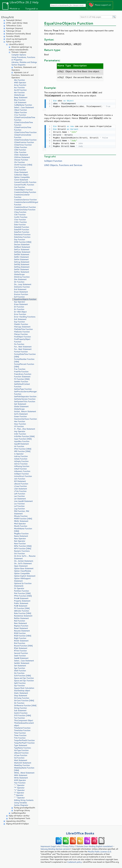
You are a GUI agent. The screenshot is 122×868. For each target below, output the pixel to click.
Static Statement (21, 693)
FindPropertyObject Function (22, 340)
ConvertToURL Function (24, 185)
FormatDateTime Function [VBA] (25, 355)
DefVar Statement (22, 272)
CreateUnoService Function (25, 200)
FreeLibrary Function (23, 374)
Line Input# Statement (23, 501)
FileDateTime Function (23, 329)
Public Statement (21, 603)
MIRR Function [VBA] (23, 519)
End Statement (20, 289)
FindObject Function (22, 337)
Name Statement (21, 536)
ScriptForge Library (22, 810)
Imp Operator (20, 431)
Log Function (19, 509)
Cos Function (20, 187)
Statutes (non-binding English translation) (94, 846)
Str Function (19, 703)
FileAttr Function (21, 324)
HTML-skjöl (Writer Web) (17, 23)
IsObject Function (21, 474)
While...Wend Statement (24, 773)
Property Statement (22, 601)
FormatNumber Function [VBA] (24, 360)
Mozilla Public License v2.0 (99, 852)
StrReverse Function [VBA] (25, 705)
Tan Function (19, 718)
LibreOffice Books (80, 833)
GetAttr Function (21, 382)
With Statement (21, 775)
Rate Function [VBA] (23, 613)
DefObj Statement (22, 264)
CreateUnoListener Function (22, 196)
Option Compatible (22, 177)
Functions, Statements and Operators (24, 69)
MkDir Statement (21, 521)
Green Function (20, 416)
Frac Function (20, 369)
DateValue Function (22, 237)
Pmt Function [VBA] (22, 593)
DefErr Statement (21, 257)
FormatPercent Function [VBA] (24, 365)
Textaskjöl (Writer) (14, 20)
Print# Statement (21, 598)
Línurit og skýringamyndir (17, 39)
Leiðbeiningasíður (19, 813)
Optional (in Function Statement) (23, 585)
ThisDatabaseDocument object (24, 724)
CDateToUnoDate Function (25, 140)
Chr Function (19, 162)
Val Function (19, 758)
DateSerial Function (22, 235)
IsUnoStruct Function (23, 476)
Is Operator (19, 454)
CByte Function (20, 112)
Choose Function (21, 160)
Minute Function (21, 516)
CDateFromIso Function (24, 142)
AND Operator (20, 83)
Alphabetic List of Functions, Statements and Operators (22, 75)
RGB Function (20, 633)
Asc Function (19, 88)
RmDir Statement (21, 641)
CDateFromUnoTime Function (23, 129)
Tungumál (30, 8)
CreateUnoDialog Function (25, 192)
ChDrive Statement (22, 157)
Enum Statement (21, 292)
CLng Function (20, 170)
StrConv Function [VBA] (24, 701)
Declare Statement (22, 244)
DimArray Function (22, 277)
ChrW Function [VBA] (23, 165)
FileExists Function (22, 332)
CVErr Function (20, 222)
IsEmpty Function (21, 461)
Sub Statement (20, 710)
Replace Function (21, 626)
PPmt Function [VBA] (23, 596)
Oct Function (19, 553)
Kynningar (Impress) (14, 28)
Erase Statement (21, 304)
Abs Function (19, 80)
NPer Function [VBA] (23, 546)
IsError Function (21, 464)
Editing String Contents (24, 800)
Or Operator (19, 588)
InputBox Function (22, 441)
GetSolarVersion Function (25, 399)
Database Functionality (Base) (18, 34)
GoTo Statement (21, 414)
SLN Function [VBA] (22, 676)
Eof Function (19, 297)
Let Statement (20, 499)
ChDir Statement (21, 155)
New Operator (20, 539)
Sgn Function (20, 668)
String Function (20, 708)
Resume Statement (22, 631)
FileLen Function (21, 334)
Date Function (20, 225)
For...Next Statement (23, 347)
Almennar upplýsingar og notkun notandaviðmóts (20, 48)
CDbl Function (20, 150)
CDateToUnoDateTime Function (23, 124)
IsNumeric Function (22, 471)
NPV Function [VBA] (23, 549)
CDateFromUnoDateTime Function (25, 119)
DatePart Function (22, 232)
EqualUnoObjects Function (25, 299)
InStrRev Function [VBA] (24, 436)
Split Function (20, 683)
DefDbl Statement (22, 254)
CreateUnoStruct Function (25, 207)
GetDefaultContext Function (22, 385)
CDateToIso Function (23, 145)
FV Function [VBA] (22, 379)
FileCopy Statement (22, 327)
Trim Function (20, 738)
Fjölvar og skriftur (13, 42)
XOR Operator (20, 780)
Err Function (19, 309)
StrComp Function (22, 698)
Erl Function (19, 307)
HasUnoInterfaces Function (25, 419)
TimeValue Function (22, 730)
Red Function (20, 621)
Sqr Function (19, 686)
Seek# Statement (21, 658)
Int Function (19, 446)
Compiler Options (19, 55)
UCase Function (21, 755)
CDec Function (20, 152)
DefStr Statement (21, 269)
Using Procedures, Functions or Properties (23, 58)
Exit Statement (20, 319)
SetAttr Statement (22, 663)
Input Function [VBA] (23, 439)
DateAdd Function (22, 227)
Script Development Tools (19, 818)
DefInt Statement (21, 259)
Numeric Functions (22, 551)
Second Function (21, 653)
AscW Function (20, 90)
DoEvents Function (22, 287)
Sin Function (19, 673)
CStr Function (20, 215)
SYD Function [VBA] (23, 715)
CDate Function (21, 147)
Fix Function (19, 344)
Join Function (20, 479)
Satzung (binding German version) (55, 849)
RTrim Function (20, 651)
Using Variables (20, 803)
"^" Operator (19, 798)
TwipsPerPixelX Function (24, 740)
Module (13, 8)
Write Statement (21, 778)
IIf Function (19, 426)
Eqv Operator (20, 302)
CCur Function (20, 115)
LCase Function (20, 486)
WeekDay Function (22, 765)
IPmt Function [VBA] (23, 449)
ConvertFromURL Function (25, 182)
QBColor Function (22, 611)
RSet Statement (21, 648)
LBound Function (21, 484)
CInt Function (20, 167)
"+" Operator (19, 790)
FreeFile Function (21, 372)
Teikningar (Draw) (14, 31)
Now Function (20, 544)
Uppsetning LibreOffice (16, 821)
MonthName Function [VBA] (23, 530)
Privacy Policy (68, 846)
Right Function (20, 638)
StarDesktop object (22, 691)
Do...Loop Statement (23, 284)
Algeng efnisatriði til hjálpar (17, 824)
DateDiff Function (22, 230)
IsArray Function (21, 456)
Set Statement (20, 666)
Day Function (20, 240)
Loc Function (19, 504)
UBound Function (21, 753)
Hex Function (20, 421)
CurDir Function (21, 217)
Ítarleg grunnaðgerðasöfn (24, 808)
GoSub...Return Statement (25, 411)
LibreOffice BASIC (16, 44)
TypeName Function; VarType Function (23, 749)
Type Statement (21, 745)
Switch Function (21, 713)
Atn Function (19, 92)
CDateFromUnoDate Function (23, 136)
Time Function (20, 733)
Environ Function (21, 294)
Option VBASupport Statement (22, 580)
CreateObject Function (23, 190)
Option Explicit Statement (25, 576)
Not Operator (20, 541)
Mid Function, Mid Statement (22, 512)
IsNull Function (20, 469)
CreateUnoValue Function (25, 210)
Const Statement (21, 180)
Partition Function (22, 591)
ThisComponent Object (24, 720)
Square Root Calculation (24, 688)
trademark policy (74, 862)
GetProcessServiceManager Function (25, 393)
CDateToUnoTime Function (25, 132)
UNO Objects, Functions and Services (63, 165)
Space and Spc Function (24, 678)
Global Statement (21, 406)
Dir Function (19, 282)
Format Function (21, 352)
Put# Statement (21, 606)
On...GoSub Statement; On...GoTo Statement (24, 562)
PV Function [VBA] (22, 608)
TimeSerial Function (22, 728)
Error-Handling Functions (25, 317)
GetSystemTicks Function (25, 401)
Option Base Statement (24, 568)
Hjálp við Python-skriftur (19, 816)
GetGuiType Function (23, 389)
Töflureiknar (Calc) (14, 26)
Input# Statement (21, 444)
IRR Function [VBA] (22, 451)
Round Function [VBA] (23, 646)
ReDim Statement (21, 618)
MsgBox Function (21, 534)
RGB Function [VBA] (23, 636)
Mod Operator (20, 524)
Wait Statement (21, 760)
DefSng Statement (22, 267)
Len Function (19, 496)
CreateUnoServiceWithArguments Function (25, 203)
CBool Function (20, 110)
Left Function (20, 494)
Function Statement (22, 377)
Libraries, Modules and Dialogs (24, 62)
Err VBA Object (20, 312)
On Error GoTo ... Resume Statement (25, 557)
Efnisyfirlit (8, 17)
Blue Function (20, 100)
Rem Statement (20, 623)
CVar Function (20, 220)
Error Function (20, 314)
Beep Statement (21, 97)
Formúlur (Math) (13, 36)
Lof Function (19, 506)
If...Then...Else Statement (25, 429)
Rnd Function (20, 643)
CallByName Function (23, 105)
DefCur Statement (22, 249)
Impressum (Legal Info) (51, 846)
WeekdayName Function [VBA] (24, 769)
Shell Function (20, 671)
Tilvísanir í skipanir (19, 52)
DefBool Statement (22, 247)
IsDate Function (21, 459)
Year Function (20, 783)
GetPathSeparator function (25, 397)
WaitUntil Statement (23, 763)
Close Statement (21, 172)
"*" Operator (19, 788)
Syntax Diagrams (18, 65)
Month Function (21, 526)
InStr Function (20, 434)
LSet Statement (20, 489)
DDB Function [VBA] (23, 242)
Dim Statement (20, 279)
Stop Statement (21, 696)
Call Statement (20, 102)
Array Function (20, 85)
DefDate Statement (22, 252)
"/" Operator (19, 793)
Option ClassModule (23, 571)
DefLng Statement (22, 262)
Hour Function (20, 424)
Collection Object (21, 175)
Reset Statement (21, 628)
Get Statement (20, 404)
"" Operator (19, 795)
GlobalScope (19, 95)
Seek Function (20, 656)
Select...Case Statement (24, 107)
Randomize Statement (23, 616)
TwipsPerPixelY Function (24, 743)
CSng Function (20, 212)
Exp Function (19, 322)
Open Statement (21, 566)
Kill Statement (20, 481)
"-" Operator (19, 785)
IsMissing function (22, 466)
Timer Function (20, 735)
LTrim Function (20, 491)
